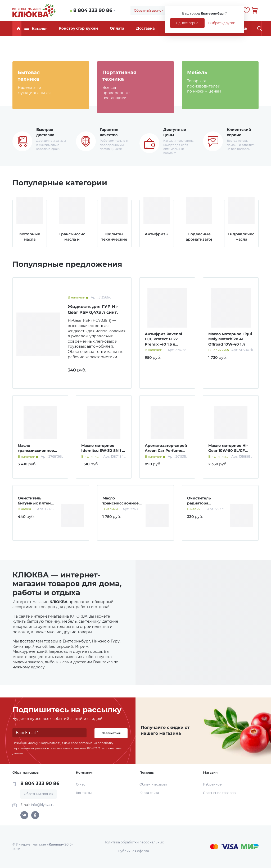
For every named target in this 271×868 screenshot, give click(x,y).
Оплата (117, 28)
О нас (81, 784)
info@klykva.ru (43, 805)
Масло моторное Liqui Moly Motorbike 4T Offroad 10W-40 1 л (230, 339)
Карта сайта (149, 793)
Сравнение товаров (219, 793)
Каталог (36, 28)
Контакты (84, 793)
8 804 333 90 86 (93, 10)
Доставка (145, 28)
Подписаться (111, 733)
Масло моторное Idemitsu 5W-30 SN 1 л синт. (103, 451)
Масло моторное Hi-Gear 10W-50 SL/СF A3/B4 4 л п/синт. (228, 451)
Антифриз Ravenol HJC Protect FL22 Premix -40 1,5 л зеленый (163, 342)
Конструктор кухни (78, 28)
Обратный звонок (149, 10)
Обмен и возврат (153, 784)
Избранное (212, 784)
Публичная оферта (133, 851)
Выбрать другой (222, 23)
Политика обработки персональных (134, 842)
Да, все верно (187, 23)
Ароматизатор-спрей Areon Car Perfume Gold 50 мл (166, 451)
